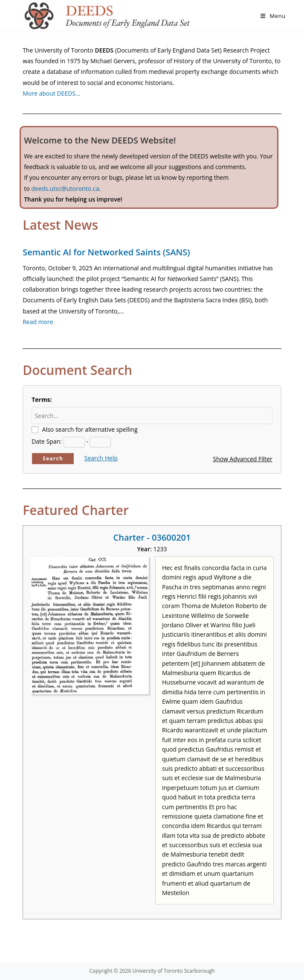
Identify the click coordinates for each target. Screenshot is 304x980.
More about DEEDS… (51, 93)
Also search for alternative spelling (90, 429)
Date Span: (47, 441)
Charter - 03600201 (152, 537)
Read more (38, 322)
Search (53, 458)
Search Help (101, 458)
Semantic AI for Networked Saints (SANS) (106, 252)
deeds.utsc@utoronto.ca (65, 189)
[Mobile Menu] (273, 16)
